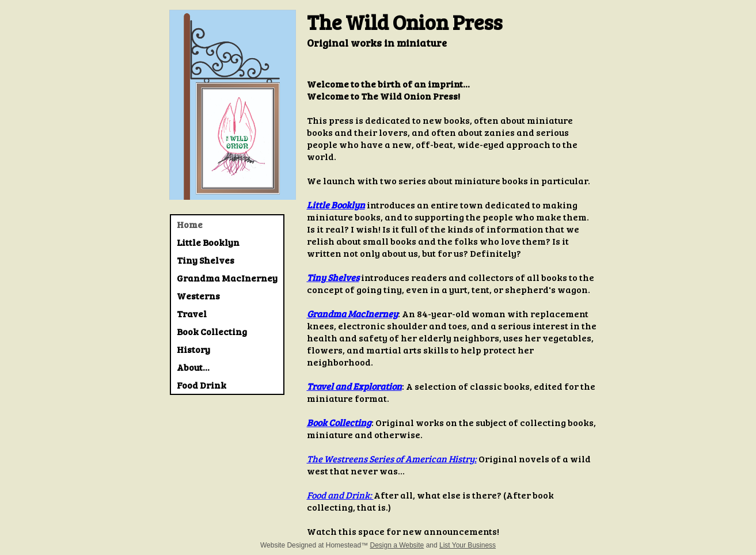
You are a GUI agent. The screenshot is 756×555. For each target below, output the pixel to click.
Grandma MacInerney (352, 313)
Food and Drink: (340, 495)
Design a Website (397, 545)
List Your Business (468, 545)
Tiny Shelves (333, 277)
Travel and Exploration (354, 386)
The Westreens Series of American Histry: (392, 459)
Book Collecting (339, 422)
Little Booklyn (336, 205)
